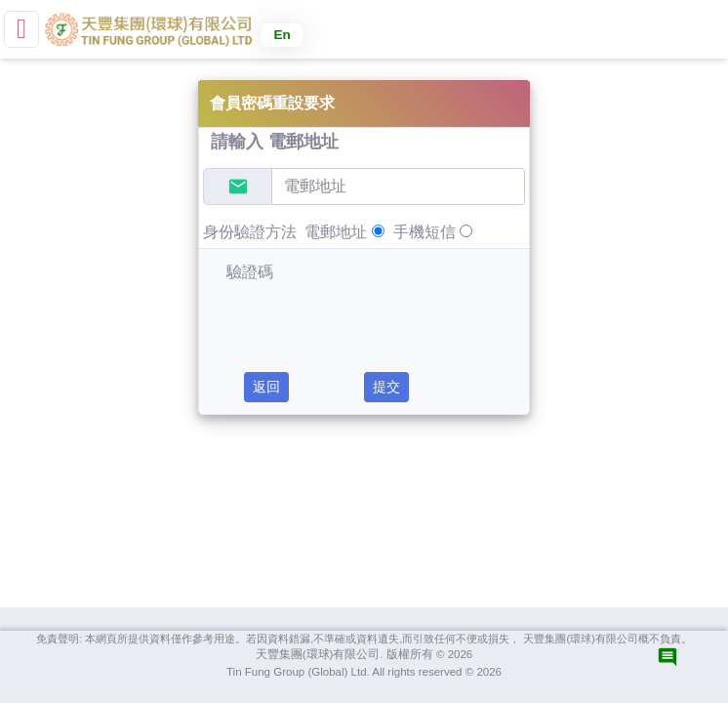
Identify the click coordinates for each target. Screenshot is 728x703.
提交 (386, 387)
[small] (21, 29)
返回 (266, 387)
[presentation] (338, 313)
